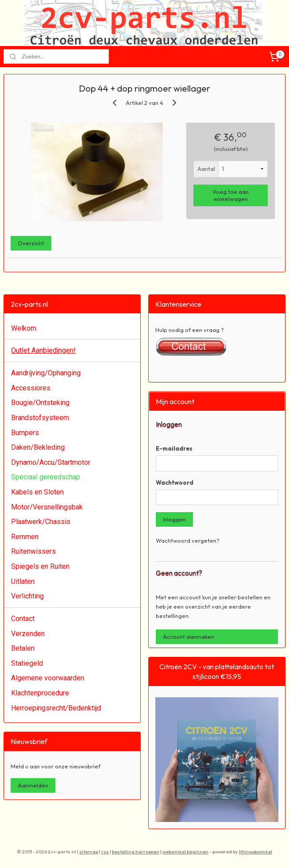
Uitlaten (23, 581)
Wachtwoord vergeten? (188, 540)
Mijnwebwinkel (256, 852)
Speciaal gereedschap (46, 477)
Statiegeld (27, 663)
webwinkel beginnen (185, 852)
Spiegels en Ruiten (40, 566)
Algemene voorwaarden (48, 678)
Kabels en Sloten (37, 492)
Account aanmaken (189, 637)
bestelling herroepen (136, 852)
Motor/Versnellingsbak (47, 507)
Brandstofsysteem (40, 418)
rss (105, 852)
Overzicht (31, 243)
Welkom (24, 328)
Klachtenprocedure (40, 693)
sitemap (89, 852)
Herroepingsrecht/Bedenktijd (56, 708)
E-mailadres (174, 448)
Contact (23, 619)
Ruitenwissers (33, 551)
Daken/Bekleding (38, 447)
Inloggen (174, 519)
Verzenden (28, 634)
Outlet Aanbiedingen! (43, 350)
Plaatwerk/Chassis (41, 522)
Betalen (23, 648)
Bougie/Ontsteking (40, 403)
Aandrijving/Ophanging (46, 373)
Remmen (25, 537)
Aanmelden (33, 785)
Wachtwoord (175, 482)
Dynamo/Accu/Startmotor (51, 462)
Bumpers (25, 433)
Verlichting (27, 596)
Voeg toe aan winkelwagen (231, 195)
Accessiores (31, 388)
